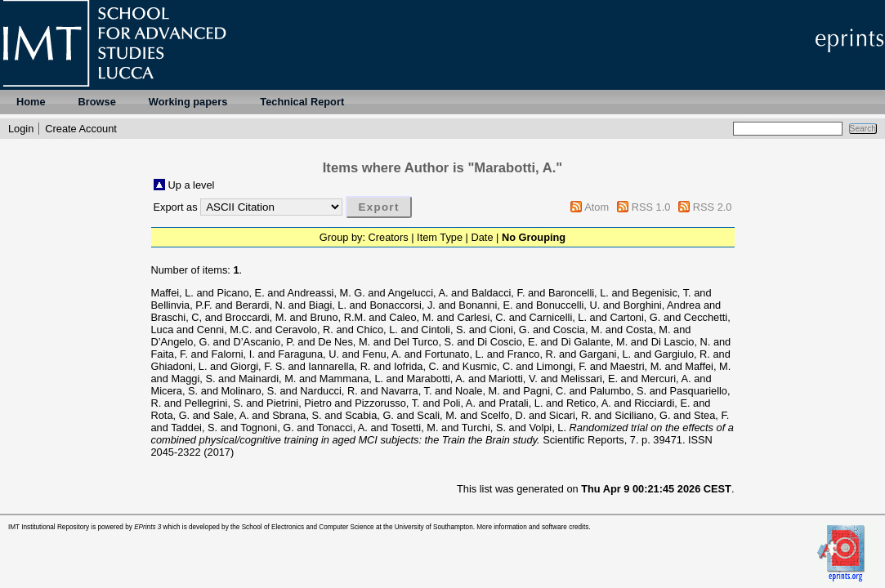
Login (21, 129)
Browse (97, 102)
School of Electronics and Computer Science (308, 527)
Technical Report (302, 102)
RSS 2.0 (713, 207)
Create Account (81, 129)
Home (31, 102)
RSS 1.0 (651, 207)
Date (483, 237)
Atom (597, 207)
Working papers (188, 102)
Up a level (192, 185)
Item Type (440, 237)
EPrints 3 (147, 527)
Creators (389, 237)
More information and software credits (532, 527)
